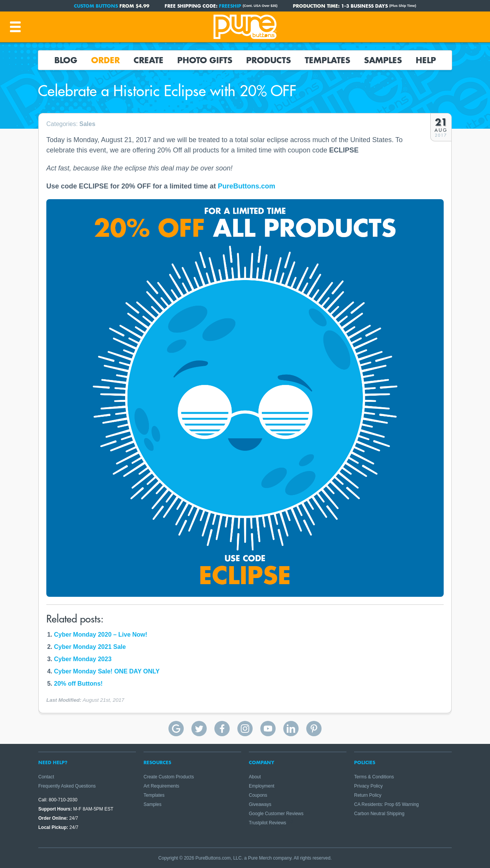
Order (105, 60)
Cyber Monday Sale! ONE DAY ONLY (107, 671)
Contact (46, 777)
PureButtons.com (247, 186)
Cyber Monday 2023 (83, 659)
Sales (87, 124)
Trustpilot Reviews (268, 823)
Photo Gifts (205, 60)
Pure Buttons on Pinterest (314, 729)
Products (269, 60)
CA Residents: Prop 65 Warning (386, 804)
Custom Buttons (96, 6)
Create (149, 60)
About (255, 777)
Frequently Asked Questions (67, 786)
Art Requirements (161, 786)
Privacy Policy (368, 786)
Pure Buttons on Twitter (199, 729)
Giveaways (260, 804)
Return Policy (368, 795)
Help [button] (426, 60)
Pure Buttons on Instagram (245, 729)
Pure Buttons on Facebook (222, 729)
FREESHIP (230, 6)
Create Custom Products (169, 777)
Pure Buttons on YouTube (268, 729)
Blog (66, 60)
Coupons (258, 795)
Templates (327, 60)
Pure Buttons (245, 27)
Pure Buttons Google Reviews (176, 729)
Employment (262, 786)
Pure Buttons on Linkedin (291, 729)
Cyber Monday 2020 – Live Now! (101, 635)
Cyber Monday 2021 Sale (90, 647)
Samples (383, 60)
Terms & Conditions (374, 777)
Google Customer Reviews (276, 814)
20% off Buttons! (78, 684)
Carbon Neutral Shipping (379, 814)
